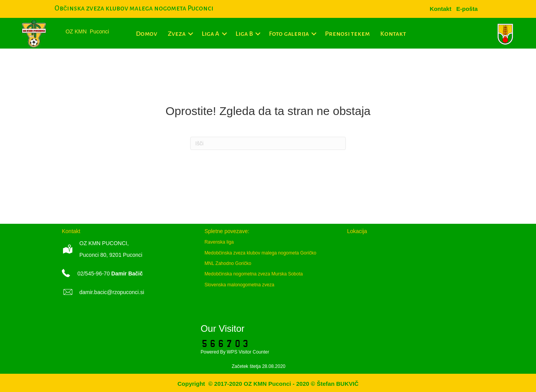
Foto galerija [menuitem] (289, 34)
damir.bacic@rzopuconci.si (112, 292)
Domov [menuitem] (146, 34)
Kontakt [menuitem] (393, 34)
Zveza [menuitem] (177, 34)
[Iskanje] (268, 143)
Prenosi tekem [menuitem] (347, 34)
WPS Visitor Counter (248, 352)
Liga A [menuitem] (210, 34)
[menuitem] (467, 9)
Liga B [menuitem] (244, 34)
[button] (191, 34)
